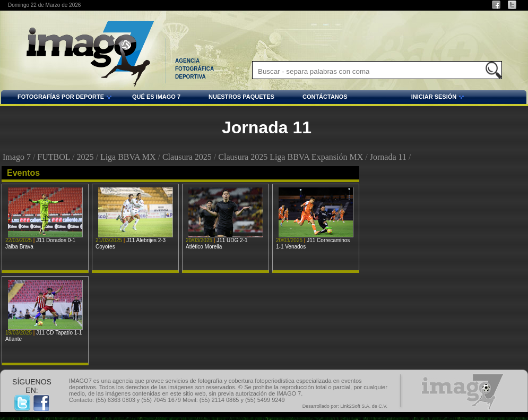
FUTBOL (54, 157)
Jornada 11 (388, 157)
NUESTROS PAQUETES (241, 97)
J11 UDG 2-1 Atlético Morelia (217, 243)
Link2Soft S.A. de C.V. (364, 406)
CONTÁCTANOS (325, 97)
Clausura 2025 (187, 157)
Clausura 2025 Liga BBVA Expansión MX (291, 157)
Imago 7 (17, 157)
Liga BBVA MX (128, 157)
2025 (85, 157)
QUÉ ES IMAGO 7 (156, 97)
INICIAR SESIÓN (408, 98)
